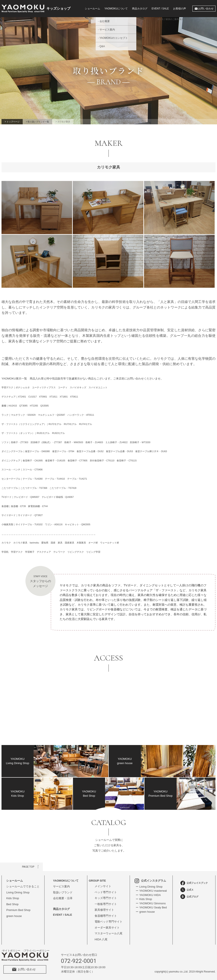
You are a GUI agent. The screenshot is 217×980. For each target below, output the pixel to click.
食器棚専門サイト (106, 916)
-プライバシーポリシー (36, 951)
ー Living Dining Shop (149, 887)
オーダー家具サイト (107, 928)
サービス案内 (61, 886)
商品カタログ (140, 9)
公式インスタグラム (150, 881)
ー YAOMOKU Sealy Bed (151, 907)
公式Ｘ (187, 890)
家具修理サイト (104, 910)
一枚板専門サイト (106, 904)
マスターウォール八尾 (108, 933)
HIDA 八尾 (101, 939)
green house (14, 916)
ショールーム (92, 9)
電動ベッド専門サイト (108, 922)
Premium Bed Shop (18, 910)
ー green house (145, 912)
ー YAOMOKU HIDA (148, 895)
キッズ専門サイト (106, 898)
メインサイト (103, 886)
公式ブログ (189, 897)
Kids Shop (13, 898)
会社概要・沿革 (63, 898)
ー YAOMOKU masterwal (151, 891)
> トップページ (12, 122)
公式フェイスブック (194, 883)
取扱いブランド (63, 892)
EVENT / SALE (160, 9)
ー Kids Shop (144, 899)
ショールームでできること (23, 886)
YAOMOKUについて (66, 881)
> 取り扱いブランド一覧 (38, 122)
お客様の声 (180, 9)
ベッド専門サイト (106, 892)
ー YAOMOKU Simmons (151, 903)
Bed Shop (12, 904)
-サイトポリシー (11, 951)
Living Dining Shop (18, 892)
